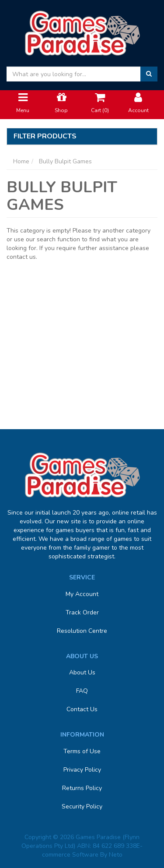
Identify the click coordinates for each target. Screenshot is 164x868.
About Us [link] (82, 672)
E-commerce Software (92, 850)
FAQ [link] (82, 691)
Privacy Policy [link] (82, 770)
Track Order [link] (82, 612)
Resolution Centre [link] (82, 631)
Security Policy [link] (82, 806)
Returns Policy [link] (82, 788)
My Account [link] (82, 594)
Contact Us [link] (82, 709)
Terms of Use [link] (82, 751)
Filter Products (45, 137)
